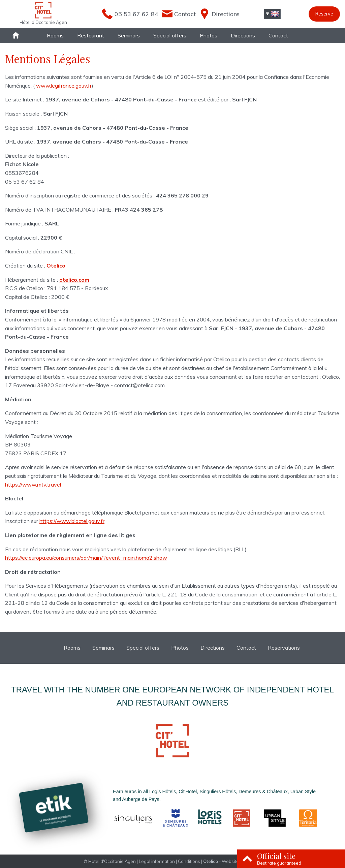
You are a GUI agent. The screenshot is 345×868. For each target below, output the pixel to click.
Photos (209, 35)
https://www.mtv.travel (33, 485)
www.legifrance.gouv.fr (64, 86)
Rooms (55, 35)
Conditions (189, 861)
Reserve (324, 14)
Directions (243, 35)
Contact (278, 35)
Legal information (157, 861)
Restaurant (91, 35)
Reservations (284, 648)
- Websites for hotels (232, 861)
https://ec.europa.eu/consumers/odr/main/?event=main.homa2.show (86, 558)
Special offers (170, 35)
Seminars (129, 35)
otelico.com (74, 280)
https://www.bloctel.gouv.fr (72, 521)
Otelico (56, 266)
